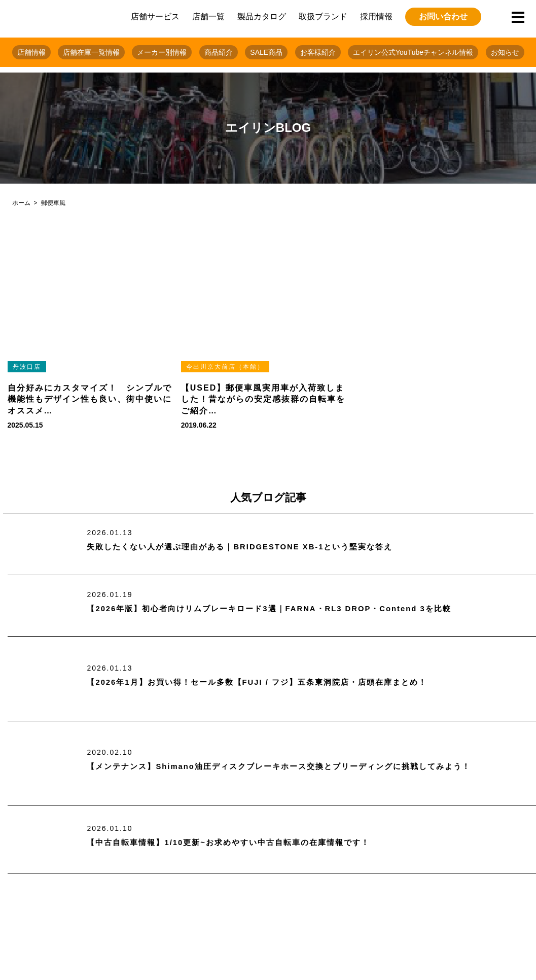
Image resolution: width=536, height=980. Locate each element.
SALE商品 (266, 52)
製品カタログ (262, 16)
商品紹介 (219, 52)
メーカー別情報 (162, 52)
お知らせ (505, 52)
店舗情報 (31, 52)
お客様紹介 (318, 52)
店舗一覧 (208, 16)
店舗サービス (155, 16)
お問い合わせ (443, 16)
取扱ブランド (323, 16)
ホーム (21, 203)
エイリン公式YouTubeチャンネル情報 (413, 52)
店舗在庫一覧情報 (91, 52)
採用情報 (376, 16)
